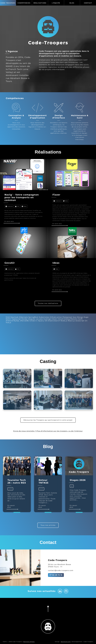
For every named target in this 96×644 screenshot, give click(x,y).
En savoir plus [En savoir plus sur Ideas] (60, 291)
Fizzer (56, 195)
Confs (10, 489)
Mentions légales (29, 642)
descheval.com (66, 642)
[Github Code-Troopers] (66, 591)
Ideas (56, 263)
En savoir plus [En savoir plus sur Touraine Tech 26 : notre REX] (13, 507)
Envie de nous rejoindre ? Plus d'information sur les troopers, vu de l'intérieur (48, 431)
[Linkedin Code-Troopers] (60, 591)
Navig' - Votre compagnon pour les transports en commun (22, 197)
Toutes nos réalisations (48, 303)
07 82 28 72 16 (56, 575)
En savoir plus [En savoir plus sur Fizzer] (60, 224)
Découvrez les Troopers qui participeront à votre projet (48, 420)
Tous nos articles (48, 525)
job (72, 486)
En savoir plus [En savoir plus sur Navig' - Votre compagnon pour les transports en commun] (12, 222)
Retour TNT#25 (43, 481)
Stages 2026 (78, 480)
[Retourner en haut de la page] (48, 609)
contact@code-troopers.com (61, 570)
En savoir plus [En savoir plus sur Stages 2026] (75, 507)
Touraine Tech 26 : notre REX (17, 481)
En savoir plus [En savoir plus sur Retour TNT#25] (44, 507)
